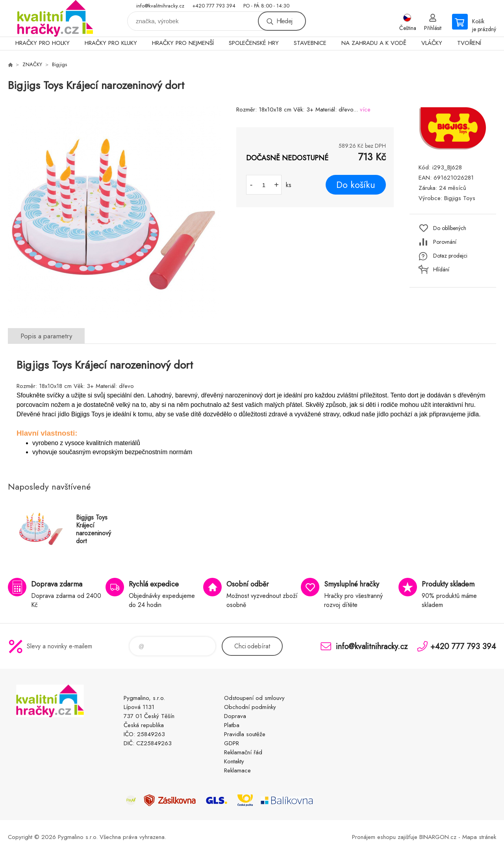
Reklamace (237, 770)
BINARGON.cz (438, 837)
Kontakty (234, 761)
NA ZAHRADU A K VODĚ (374, 43)
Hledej (284, 21)
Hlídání (441, 269)
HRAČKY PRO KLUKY (111, 43)
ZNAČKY (32, 64)
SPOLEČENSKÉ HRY (254, 43)
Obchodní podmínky (250, 707)
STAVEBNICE (310, 43)
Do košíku (356, 185)
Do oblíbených (450, 228)
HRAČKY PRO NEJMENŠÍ (183, 43)
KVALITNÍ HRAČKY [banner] (55, 18)
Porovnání (445, 242)
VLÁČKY (432, 43)
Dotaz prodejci (450, 256)
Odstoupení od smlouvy (254, 698)
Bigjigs (59, 64)
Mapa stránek (479, 837)
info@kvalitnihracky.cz (160, 6)
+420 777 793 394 (214, 6)
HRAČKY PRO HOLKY (43, 43)
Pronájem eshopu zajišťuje (385, 837)
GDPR (232, 743)
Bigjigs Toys (460, 198)
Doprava (235, 716)
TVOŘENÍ (469, 43)
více (365, 109)
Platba (232, 725)
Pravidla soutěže (245, 734)
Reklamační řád (243, 752)
